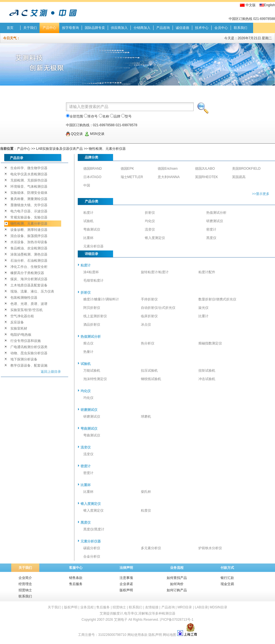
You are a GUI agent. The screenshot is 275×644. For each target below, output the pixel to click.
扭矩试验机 (207, 371)
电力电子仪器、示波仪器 (29, 211)
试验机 (88, 221)
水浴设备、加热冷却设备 (29, 242)
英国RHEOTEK (207, 177)
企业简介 (25, 578)
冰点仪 (146, 325)
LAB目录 (201, 607)
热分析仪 (148, 343)
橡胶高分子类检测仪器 (27, 273)
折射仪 (150, 213)
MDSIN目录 (218, 607)
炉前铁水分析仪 (210, 548)
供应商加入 (119, 28)
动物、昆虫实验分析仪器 (29, 353)
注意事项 (126, 578)
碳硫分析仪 (92, 548)
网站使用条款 (137, 635)
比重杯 (88, 238)
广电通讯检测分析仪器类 (29, 347)
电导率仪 (131, 613)
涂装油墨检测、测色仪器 (29, 254)
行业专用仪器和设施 (26, 341)
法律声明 (126, 568)
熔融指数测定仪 (210, 343)
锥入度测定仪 (155, 238)
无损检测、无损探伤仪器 (29, 180)
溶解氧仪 (145, 613)
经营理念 (25, 584)
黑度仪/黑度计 (94, 529)
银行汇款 (227, 578)
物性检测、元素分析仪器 (107, 149)
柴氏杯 (146, 492)
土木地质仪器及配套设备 (29, 285)
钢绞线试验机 (151, 379)
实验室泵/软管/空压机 (27, 310)
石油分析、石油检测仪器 (29, 261)
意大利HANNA (169, 177)
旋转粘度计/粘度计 (155, 272)
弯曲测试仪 (92, 229)
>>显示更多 (261, 194)
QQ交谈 (74, 134)
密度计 (211, 229)
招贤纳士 (25, 590)
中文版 (251, 5)
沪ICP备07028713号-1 (177, 620)
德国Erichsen (168, 169)
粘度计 (88, 213)
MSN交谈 (95, 134)
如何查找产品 (177, 578)
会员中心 (221, 28)
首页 (10, 28)
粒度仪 (146, 510)
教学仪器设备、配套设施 (29, 365)
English (270, 5)
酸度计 (118, 613)
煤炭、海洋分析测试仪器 (29, 279)
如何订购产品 (177, 590)
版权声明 (126, 590)
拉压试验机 (149, 371)
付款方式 (227, 568)
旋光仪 (203, 308)
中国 (87, 185)
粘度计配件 (207, 272)
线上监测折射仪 (95, 316)
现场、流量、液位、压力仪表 (32, 291)
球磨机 (146, 417)
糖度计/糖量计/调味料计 (101, 299)
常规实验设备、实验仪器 (29, 217)
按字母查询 (70, 28)
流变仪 (150, 229)
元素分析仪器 (93, 246)
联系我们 (240, 28)
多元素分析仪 (151, 548)
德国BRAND (93, 169)
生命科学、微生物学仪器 (29, 168)
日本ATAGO (92, 177)
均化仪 (150, 221)
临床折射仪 (149, 316)
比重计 (203, 316)
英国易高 (239, 177)
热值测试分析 (216, 213)
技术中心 (202, 28)
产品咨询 (163, 28)
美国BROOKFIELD (246, 169)
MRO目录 (185, 607)
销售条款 (76, 578)
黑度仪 (211, 238)
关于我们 (30, 28)
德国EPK (127, 169)
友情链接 (152, 607)
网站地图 (169, 635)
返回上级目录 (51, 372)
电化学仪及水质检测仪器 (29, 174)
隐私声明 (155, 635)
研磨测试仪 (215, 221)
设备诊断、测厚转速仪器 (29, 230)
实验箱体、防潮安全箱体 (29, 193)
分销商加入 (142, 28)
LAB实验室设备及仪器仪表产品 (60, 149)
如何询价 (177, 584)
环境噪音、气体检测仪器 (29, 187)
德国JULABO (205, 169)
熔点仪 (88, 343)
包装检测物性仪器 (24, 298)
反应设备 (17, 322)
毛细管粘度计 (93, 280)
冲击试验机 (207, 379)
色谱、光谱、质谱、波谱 (29, 304)
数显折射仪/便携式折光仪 (217, 299)
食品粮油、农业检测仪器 (29, 248)
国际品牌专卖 (95, 28)
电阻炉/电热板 (21, 335)
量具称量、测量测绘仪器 (29, 199)
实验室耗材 (19, 328)
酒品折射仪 (92, 325)
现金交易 (227, 584)
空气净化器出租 (22, 316)
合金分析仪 (92, 556)
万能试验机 (92, 371)
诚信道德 (182, 28)
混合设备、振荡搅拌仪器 (29, 236)
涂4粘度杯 (91, 272)
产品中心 (49, 28)
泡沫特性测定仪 (95, 379)
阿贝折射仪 (92, 308)
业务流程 (177, 568)
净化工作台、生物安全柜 (29, 267)
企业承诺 (126, 584)
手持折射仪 (149, 299)
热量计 (88, 352)
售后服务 (76, 584)
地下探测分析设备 (24, 359)
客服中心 (76, 568)
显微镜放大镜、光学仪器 (29, 205)
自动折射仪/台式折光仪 (158, 308)
